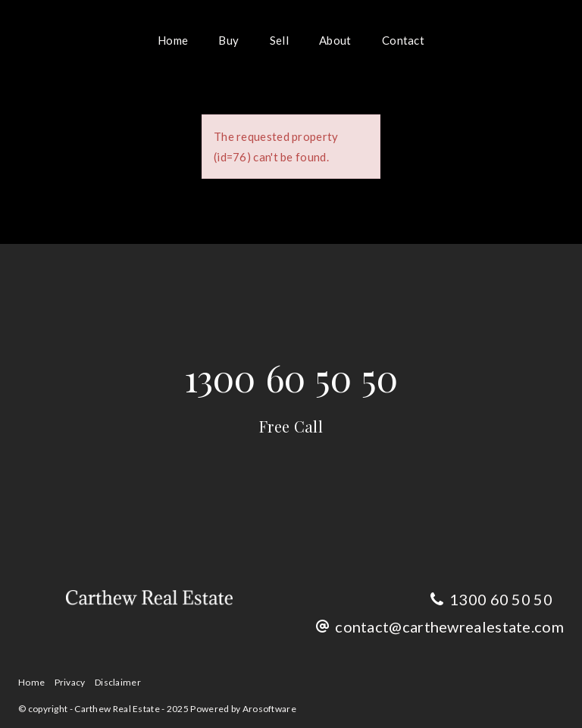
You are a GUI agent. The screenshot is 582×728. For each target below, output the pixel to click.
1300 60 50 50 (291, 395)
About (335, 40)
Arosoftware (269, 709)
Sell (279, 40)
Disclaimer (118, 682)
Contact (403, 40)
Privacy (70, 682)
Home (173, 40)
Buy (228, 40)
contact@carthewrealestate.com (449, 626)
